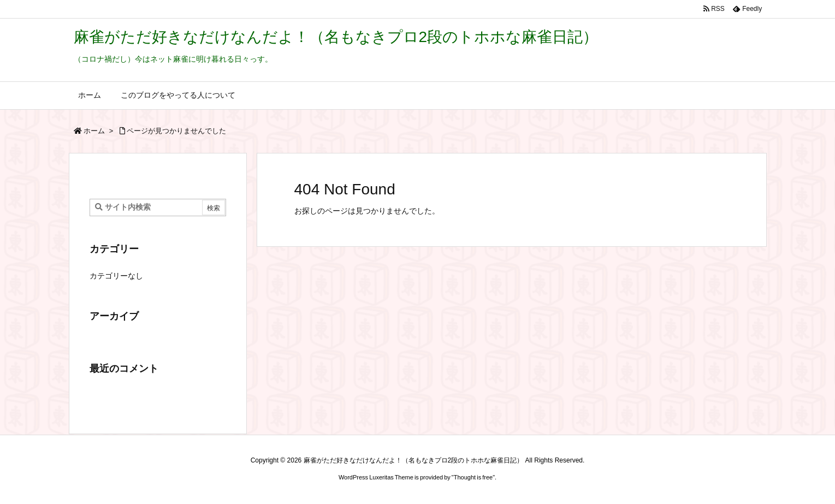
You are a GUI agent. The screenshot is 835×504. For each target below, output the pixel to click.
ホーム (94, 131)
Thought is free (473, 477)
